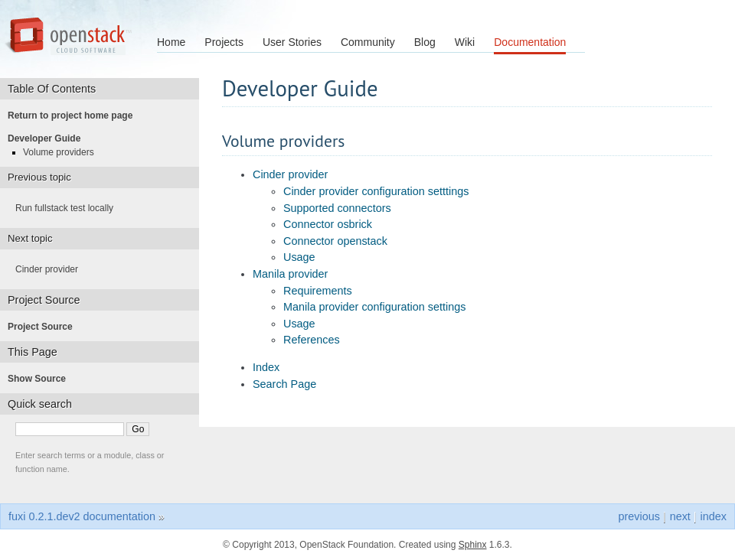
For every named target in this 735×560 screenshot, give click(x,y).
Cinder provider (290, 174)
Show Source (41, 379)
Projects (224, 42)
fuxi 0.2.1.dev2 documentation (82, 516)
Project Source (45, 327)
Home (171, 42)
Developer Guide (49, 138)
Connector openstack (335, 241)
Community (368, 42)
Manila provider (290, 274)
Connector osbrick (328, 224)
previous (639, 516)
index (714, 516)
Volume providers (63, 152)
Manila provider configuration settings (374, 307)
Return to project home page (75, 116)
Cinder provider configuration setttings (376, 191)
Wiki (465, 42)
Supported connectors (337, 208)
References (312, 340)
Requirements (318, 291)
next (680, 516)
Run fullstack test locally (69, 208)
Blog (425, 42)
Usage (299, 257)
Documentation (530, 42)
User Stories (292, 42)
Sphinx (473, 545)
